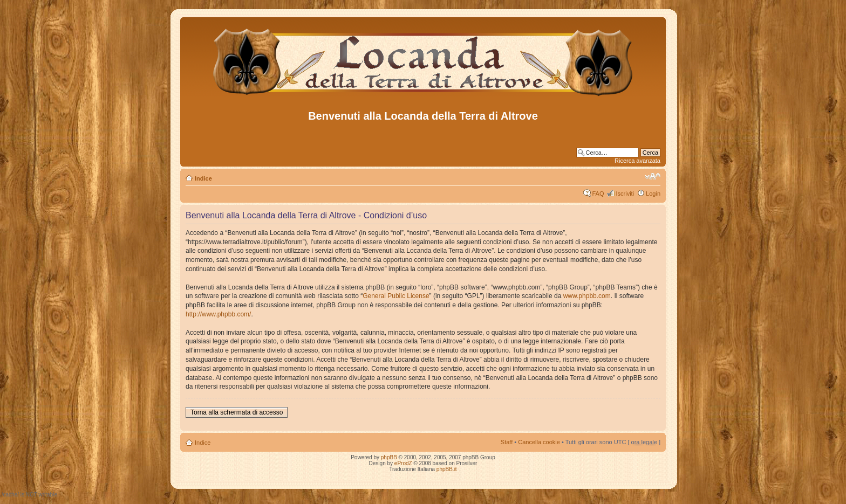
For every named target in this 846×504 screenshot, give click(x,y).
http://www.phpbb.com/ (218, 314)
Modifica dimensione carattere (653, 176)
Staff (507, 442)
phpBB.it (447, 469)
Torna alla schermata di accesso (237, 412)
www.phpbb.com (587, 296)
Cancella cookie (539, 442)
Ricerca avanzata (637, 161)
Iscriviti (625, 194)
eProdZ (403, 463)
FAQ (598, 194)
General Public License (396, 296)
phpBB (389, 457)
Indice (203, 178)
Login (653, 194)
